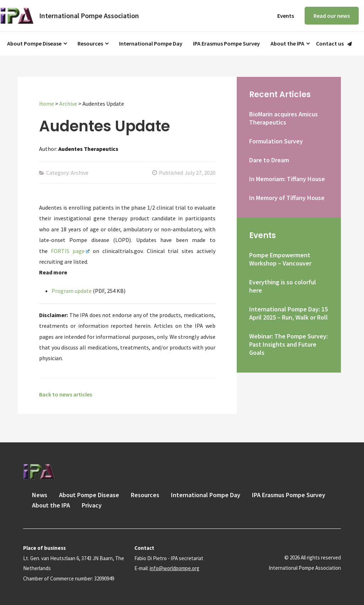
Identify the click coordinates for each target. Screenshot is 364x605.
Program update (72, 291)
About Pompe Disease (34, 43)
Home (47, 104)
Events (286, 16)
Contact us (330, 44)
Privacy (92, 505)
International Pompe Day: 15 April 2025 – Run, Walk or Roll (288, 313)
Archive (68, 104)
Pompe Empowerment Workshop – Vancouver (280, 259)
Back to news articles (66, 394)
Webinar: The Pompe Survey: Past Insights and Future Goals (288, 344)
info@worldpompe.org (175, 568)
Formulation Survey (276, 141)
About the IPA (287, 43)
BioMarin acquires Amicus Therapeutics (283, 118)
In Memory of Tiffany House (287, 198)
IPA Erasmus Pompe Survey (226, 43)
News (40, 495)
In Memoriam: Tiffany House (287, 179)
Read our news (332, 16)
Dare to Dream (269, 160)
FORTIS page (70, 251)
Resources (90, 43)
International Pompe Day (151, 43)
